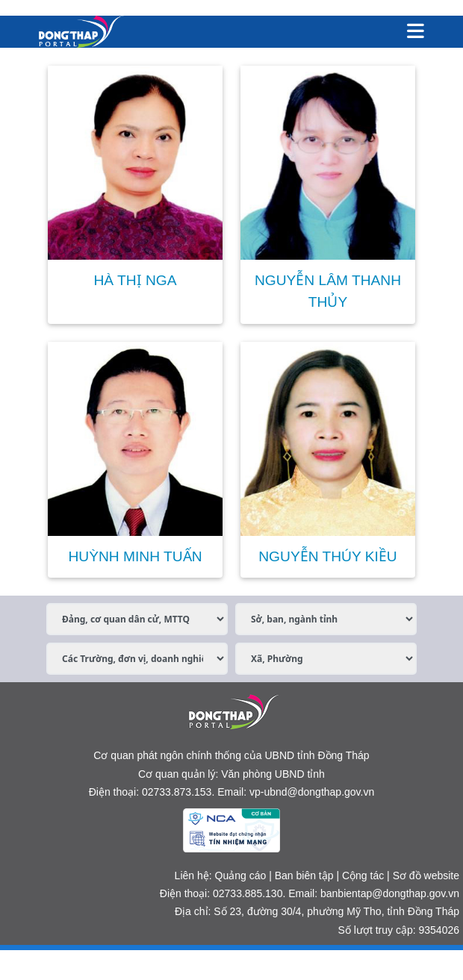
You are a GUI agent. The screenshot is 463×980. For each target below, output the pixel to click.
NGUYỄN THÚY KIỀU (327, 556)
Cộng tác (363, 876)
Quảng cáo (241, 876)
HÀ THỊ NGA (135, 280)
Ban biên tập (304, 876)
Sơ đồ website (426, 876)
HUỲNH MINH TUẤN (135, 556)
